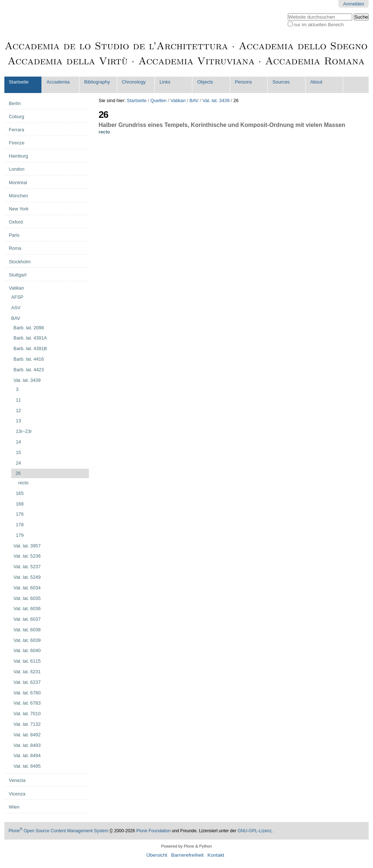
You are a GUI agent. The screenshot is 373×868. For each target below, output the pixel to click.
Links (165, 82)
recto (104, 132)
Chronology (134, 82)
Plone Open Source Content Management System (59, 831)
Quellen (158, 100)
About (316, 82)
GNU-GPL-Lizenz (254, 831)
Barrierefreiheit (187, 855)
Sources (281, 82)
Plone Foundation (153, 831)
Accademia (58, 82)
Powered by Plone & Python (186, 846)
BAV (194, 100)
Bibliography (97, 82)
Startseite (19, 82)
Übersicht (157, 855)
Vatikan (178, 100)
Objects (205, 82)
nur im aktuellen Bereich (319, 25)
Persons (244, 82)
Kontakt (216, 855)
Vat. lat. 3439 (216, 100)
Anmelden (354, 4)
